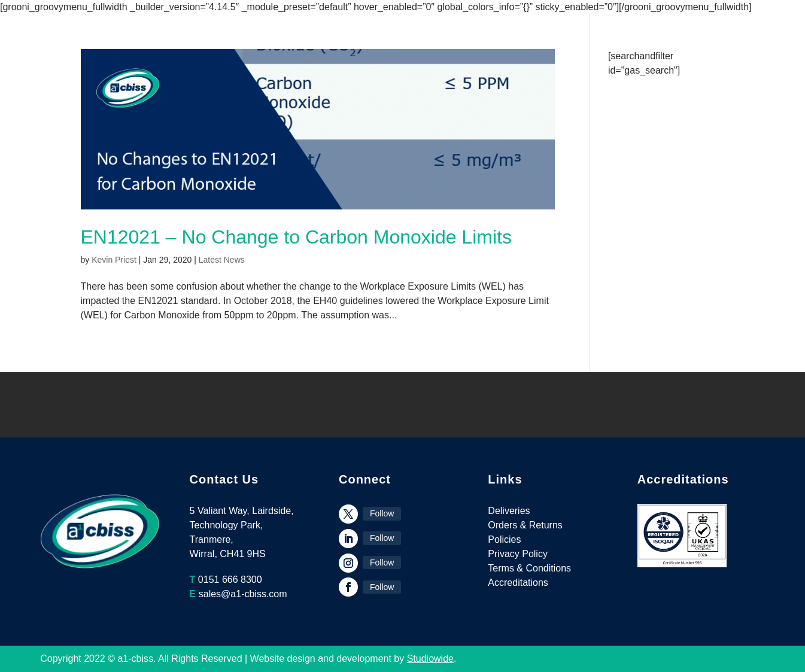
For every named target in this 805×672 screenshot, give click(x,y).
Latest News (222, 260)
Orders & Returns (525, 525)
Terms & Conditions (529, 568)
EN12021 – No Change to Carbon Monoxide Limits (296, 237)
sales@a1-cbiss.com (243, 594)
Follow (382, 513)
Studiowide (430, 659)
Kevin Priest (114, 260)
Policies (504, 539)
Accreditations (518, 583)
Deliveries (509, 511)
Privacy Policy (518, 554)
